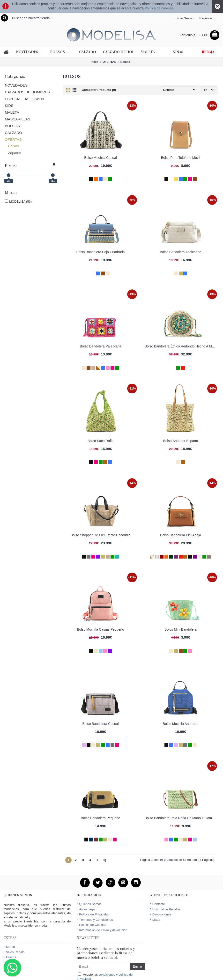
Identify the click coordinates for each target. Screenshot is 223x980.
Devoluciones (161, 914)
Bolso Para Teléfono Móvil (181, 158)
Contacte (157, 904)
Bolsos (125, 62)
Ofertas (10, 963)
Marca (9, 947)
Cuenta (10, 957)
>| (105, 860)
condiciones (107, 975)
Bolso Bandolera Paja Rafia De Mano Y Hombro (181, 818)
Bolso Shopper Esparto (181, 441)
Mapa (155, 920)
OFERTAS (109, 62)
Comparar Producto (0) (99, 90)
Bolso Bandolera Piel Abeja (181, 535)
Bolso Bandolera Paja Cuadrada (100, 252)
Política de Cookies (91, 925)
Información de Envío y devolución (102, 930)
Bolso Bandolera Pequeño (100, 818)
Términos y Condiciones (95, 920)
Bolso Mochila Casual (100, 158)
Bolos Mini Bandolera (180, 629)
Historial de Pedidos (165, 909)
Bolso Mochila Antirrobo (181, 724)
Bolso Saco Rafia (100, 441)
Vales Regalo (14, 952)
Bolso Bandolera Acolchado (181, 252)
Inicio (94, 62)
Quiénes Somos (89, 904)
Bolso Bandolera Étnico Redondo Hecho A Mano (181, 346)
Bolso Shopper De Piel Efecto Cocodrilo (100, 535)
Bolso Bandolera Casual (100, 724)
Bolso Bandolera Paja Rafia (100, 346)
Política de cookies (159, 8)
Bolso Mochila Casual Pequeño (100, 629)
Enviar (138, 966)
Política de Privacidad (93, 914)
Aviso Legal (86, 909)
